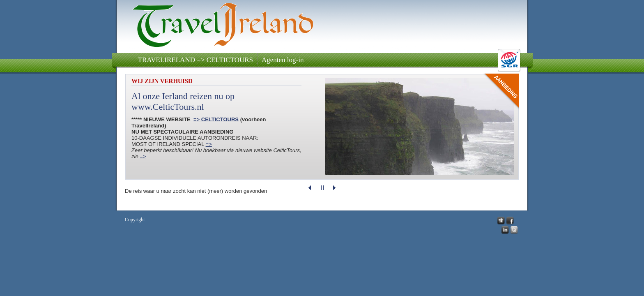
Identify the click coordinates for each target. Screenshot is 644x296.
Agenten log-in (283, 60)
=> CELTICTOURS (216, 119)
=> (209, 144)
